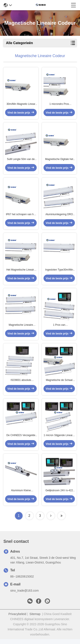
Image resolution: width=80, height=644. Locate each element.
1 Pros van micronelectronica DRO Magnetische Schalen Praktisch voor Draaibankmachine (59, 328)
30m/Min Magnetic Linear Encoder (21, 105)
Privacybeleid (17, 619)
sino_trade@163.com (24, 595)
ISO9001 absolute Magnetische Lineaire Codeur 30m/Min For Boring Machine (21, 384)
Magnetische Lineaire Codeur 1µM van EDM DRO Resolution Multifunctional (21, 328)
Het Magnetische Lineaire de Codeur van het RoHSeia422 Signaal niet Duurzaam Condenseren (21, 272)
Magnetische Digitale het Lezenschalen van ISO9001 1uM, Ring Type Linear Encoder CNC (59, 161)
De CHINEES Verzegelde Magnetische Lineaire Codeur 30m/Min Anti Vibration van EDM (21, 440)
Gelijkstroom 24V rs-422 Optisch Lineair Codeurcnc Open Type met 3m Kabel (59, 496)
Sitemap (35, 619)
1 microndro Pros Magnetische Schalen (59, 105)
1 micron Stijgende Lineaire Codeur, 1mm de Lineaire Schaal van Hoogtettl (59, 440)
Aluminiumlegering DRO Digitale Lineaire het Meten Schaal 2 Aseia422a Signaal (59, 216)
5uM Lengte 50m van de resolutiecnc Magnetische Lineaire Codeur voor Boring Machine (21, 161)
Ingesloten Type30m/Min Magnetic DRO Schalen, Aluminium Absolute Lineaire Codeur (59, 272)
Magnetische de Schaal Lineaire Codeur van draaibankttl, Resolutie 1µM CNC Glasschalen (59, 384)
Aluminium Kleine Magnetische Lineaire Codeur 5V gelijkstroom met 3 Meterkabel (21, 496)
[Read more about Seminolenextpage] (51, 521)
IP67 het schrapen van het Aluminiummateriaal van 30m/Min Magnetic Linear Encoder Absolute (21, 216)
